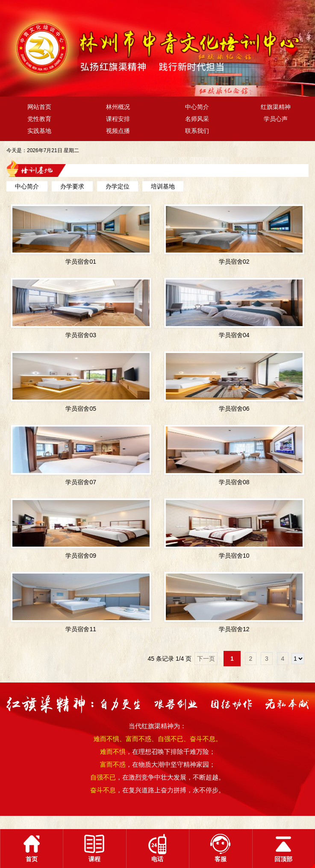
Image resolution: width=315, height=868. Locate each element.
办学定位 (118, 186)
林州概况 (118, 107)
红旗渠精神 (276, 107)
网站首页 (39, 107)
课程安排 (118, 119)
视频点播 (118, 131)
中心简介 (197, 107)
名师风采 (197, 119)
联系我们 (197, 131)
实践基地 (39, 131)
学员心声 (276, 119)
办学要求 (72, 186)
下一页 (206, 659)
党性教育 (39, 119)
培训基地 (163, 186)
